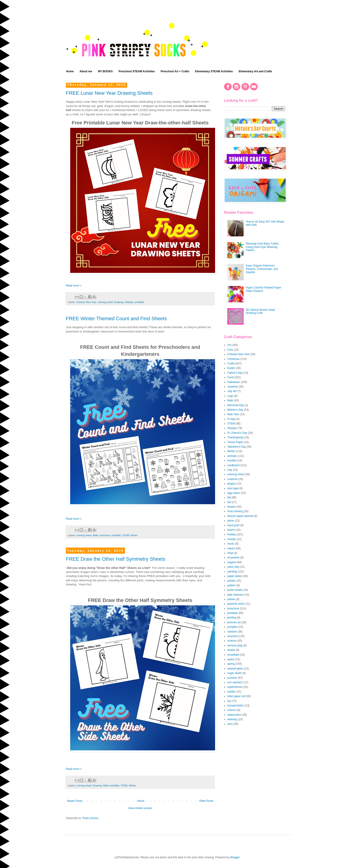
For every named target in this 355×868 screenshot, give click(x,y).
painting (232, 572)
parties (231, 581)
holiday (232, 534)
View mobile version (140, 808)
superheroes (235, 687)
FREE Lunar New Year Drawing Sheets (109, 93)
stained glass (235, 669)
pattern (231, 585)
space (231, 659)
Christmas (233, 359)
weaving (232, 719)
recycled (232, 636)
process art (234, 622)
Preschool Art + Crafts (175, 71)
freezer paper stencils (240, 516)
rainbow (232, 632)
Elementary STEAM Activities (214, 71)
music (231, 544)
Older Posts (206, 801)
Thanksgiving (235, 437)
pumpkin (232, 627)
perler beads (235, 590)
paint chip (233, 567)
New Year (233, 414)
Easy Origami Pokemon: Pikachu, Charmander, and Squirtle (262, 269)
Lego (230, 396)
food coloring (235, 511)
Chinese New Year (86, 302)
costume (232, 479)
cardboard (233, 465)
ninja (230, 553)
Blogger (235, 857)
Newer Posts (75, 801)
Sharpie (232, 428)
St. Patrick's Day (237, 433)
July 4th (232, 391)
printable (140, 302)
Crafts (231, 364)
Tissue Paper (235, 442)
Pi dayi (231, 419)
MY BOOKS (105, 71)
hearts (231, 530)
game (231, 521)
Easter (231, 368)
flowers (232, 507)
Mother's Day (235, 410)
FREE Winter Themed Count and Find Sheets (116, 319)
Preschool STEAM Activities (137, 71)
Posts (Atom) (90, 818)
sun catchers (235, 682)
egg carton (234, 493)
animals (232, 456)
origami (232, 562)
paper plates (235, 576)
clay (230, 470)
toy (229, 701)
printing (232, 618)
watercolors (234, 715)
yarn (230, 724)
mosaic (232, 539)
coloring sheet (105, 302)
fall (229, 497)
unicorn (232, 710)
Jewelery (233, 387)
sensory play (235, 645)
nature (231, 548)
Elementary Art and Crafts (255, 71)
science (232, 641)
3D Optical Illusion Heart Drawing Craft (260, 311)
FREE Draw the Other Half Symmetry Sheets (116, 559)
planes (231, 599)
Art (229, 345)
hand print (233, 525)
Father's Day (235, 373)
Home (70, 71)
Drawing (119, 302)
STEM (126, 535)
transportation (236, 706)
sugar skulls (234, 673)
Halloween (234, 382)
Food (230, 377)
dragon (231, 484)
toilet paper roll (236, 696)
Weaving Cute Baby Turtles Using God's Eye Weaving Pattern (262, 247)
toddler (231, 692)
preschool (105, 535)
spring (231, 664)
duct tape (233, 488)
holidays (129, 302)
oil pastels (233, 558)
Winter (134, 535)
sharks (231, 650)
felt (229, 502)
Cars (230, 350)
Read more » (74, 286)
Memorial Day (236, 405)
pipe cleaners (235, 595)
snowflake (233, 655)
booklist (232, 461)
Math (96, 535)
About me (86, 71)
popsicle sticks (236, 604)
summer (232, 678)
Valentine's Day (237, 447)
